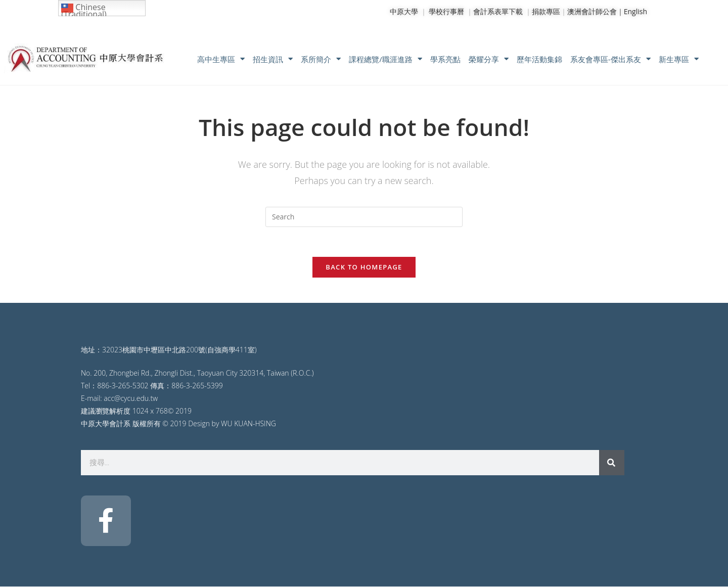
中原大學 (404, 11)
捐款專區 (546, 11)
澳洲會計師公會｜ (596, 11)
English (635, 11)
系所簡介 (321, 59)
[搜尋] (612, 463)
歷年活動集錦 (539, 59)
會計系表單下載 (498, 11)
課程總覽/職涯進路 (385, 59)
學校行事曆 (446, 11)
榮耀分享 (489, 59)
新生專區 (679, 59)
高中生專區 (221, 59)
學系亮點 (445, 59)
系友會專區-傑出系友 (610, 59)
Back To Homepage (364, 267)
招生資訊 (273, 59)
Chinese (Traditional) (84, 9)
